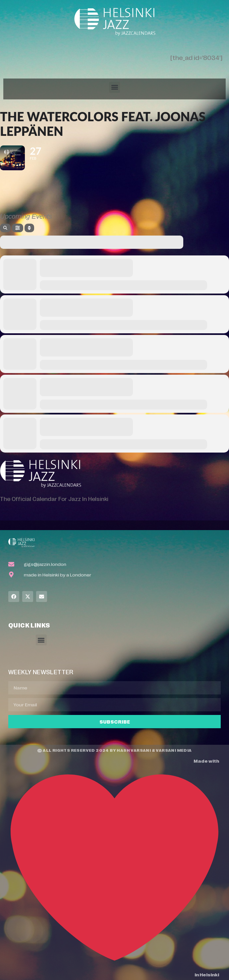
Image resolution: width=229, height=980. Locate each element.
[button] (114, 87)
